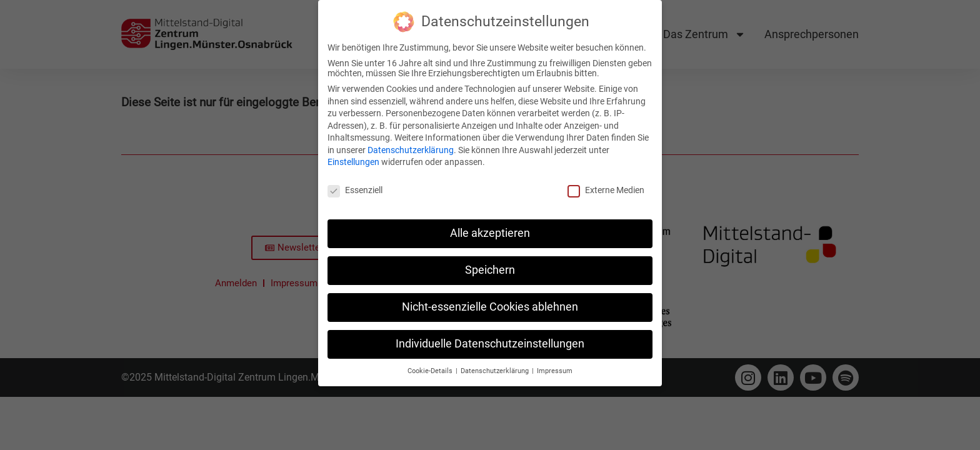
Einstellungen (353, 157)
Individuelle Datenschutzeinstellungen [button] (490, 339)
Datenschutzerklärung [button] (496, 366)
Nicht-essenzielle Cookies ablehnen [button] (490, 302)
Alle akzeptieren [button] (490, 228)
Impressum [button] (555, 366)
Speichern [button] (490, 265)
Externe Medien (606, 185)
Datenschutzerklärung (411, 145)
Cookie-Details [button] (431, 366)
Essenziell (355, 185)
